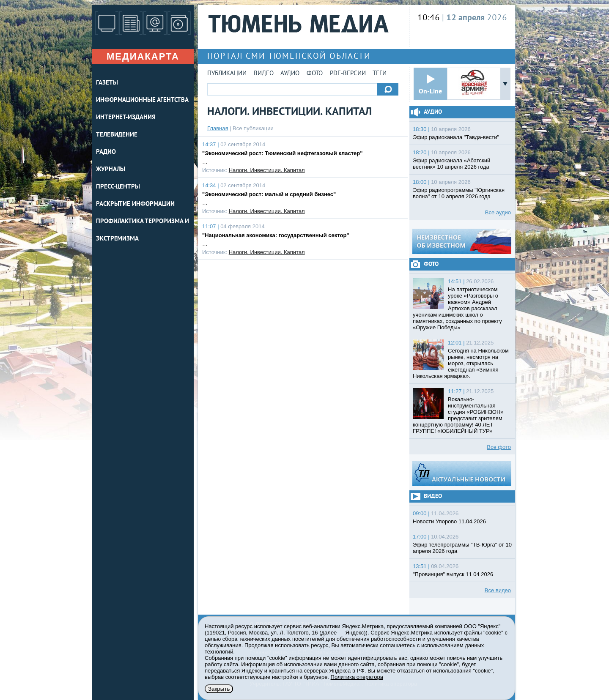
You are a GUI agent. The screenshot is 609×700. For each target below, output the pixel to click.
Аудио (290, 74)
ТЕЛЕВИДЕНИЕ (117, 135)
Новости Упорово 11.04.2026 (449, 521)
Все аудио (498, 212)
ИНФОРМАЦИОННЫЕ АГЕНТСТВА (142, 100)
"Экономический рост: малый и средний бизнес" (269, 194)
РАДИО (106, 152)
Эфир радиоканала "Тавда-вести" (456, 137)
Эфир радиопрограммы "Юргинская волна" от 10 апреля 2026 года (459, 193)
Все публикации (253, 128)
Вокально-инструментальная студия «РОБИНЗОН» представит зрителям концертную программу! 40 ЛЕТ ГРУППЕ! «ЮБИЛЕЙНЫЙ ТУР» (458, 415)
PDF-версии (348, 74)
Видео (264, 74)
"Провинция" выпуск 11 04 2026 (453, 574)
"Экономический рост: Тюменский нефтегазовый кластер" (282, 153)
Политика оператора (357, 677)
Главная (218, 128)
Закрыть (219, 689)
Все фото (499, 447)
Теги (380, 74)
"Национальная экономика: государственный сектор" (276, 235)
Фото (315, 74)
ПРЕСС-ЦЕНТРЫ (118, 187)
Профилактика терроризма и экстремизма (143, 230)
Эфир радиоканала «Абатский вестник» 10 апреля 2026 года (451, 164)
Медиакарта (143, 56)
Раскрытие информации (135, 204)
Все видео (498, 590)
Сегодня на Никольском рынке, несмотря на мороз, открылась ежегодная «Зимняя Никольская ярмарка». (461, 363)
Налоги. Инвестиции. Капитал (267, 170)
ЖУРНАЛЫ (111, 170)
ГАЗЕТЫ (107, 83)
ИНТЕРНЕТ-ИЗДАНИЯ (126, 118)
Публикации (227, 74)
